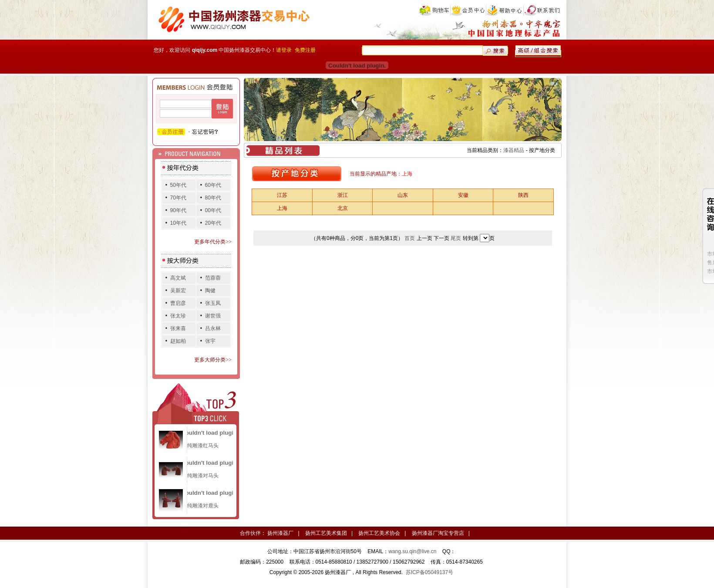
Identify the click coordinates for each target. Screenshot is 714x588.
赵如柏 (178, 341)
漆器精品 (514, 150)
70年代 (178, 198)
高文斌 (178, 278)
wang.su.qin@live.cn (412, 551)
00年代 (213, 210)
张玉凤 (213, 303)
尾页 (456, 238)
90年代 (178, 210)
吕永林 (213, 328)
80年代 (213, 198)
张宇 (210, 341)
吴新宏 (178, 291)
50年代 (178, 185)
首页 (410, 238)
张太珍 (178, 316)
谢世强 (213, 316)
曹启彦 (178, 303)
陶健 (210, 291)
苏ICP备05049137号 (429, 572)
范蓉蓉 (213, 278)
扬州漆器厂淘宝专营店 (438, 533)
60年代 (213, 185)
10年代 (178, 223)
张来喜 (178, 328)
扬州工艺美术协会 (379, 533)
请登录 (284, 50)
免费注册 (305, 50)
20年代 (213, 223)
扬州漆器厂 (280, 533)
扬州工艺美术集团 (326, 533)
